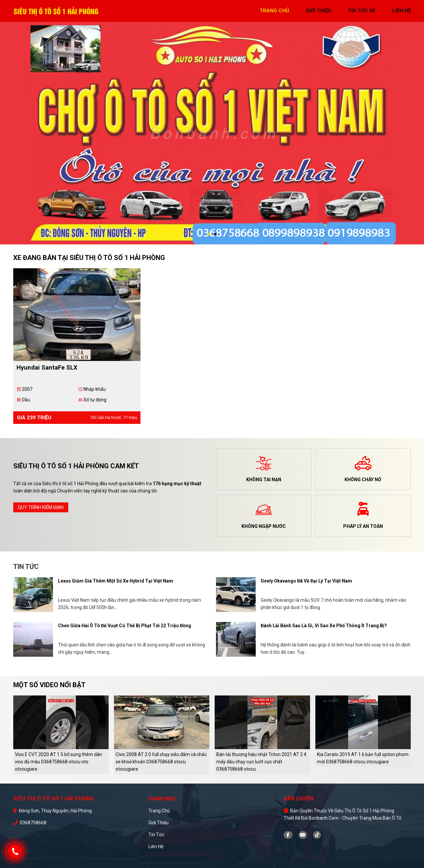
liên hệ (401, 11)
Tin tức (156, 835)
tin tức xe (362, 11)
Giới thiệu (159, 823)
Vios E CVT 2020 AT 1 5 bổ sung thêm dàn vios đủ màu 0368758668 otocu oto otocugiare (58, 762)
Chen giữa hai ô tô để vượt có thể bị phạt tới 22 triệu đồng (125, 626)
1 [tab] (209, 234)
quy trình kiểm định (41, 507)
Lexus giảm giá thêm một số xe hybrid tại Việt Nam (116, 581)
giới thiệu (318, 11)
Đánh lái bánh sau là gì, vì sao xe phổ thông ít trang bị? (324, 626)
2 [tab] (215, 234)
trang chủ (274, 11)
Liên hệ (156, 846)
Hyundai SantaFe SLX (47, 367)
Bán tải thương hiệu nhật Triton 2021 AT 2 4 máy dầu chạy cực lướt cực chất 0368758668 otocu (261, 762)
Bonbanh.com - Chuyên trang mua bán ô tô (355, 818)
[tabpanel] (212, 133)
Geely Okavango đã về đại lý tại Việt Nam (306, 581)
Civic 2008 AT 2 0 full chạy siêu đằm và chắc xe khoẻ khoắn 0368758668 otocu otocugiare (161, 762)
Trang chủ (159, 811)
